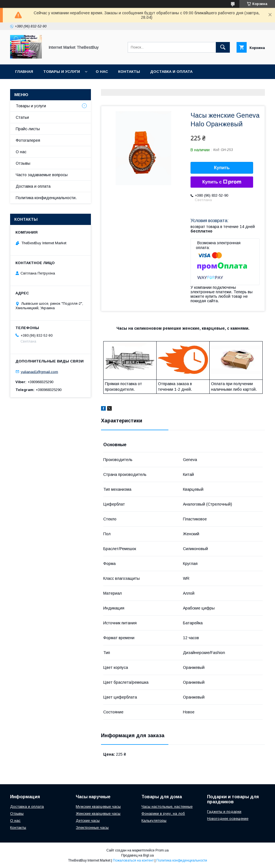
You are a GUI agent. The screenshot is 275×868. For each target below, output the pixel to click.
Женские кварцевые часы (98, 814)
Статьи (22, 117)
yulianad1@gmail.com (39, 372)
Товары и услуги (62, 72)
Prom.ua (162, 850)
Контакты (129, 72)
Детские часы (88, 821)
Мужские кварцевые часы (98, 807)
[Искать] (223, 47)
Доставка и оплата (171, 72)
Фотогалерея (28, 140)
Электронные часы (92, 828)
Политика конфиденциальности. (46, 198)
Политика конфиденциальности (182, 860)
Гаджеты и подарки (224, 812)
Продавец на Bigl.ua (137, 855)
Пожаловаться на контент (133, 860)
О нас (102, 72)
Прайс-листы (28, 129)
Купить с (222, 182)
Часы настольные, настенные (167, 807)
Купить (222, 168)
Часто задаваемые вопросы (42, 175)
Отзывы (23, 163)
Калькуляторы (154, 821)
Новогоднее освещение (228, 819)
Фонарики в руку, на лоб (163, 814)
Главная (24, 72)
